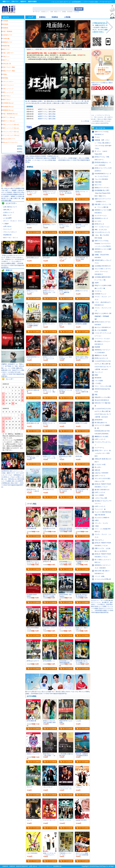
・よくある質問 (7, 218)
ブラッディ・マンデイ (101, 523)
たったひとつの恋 (100, 464)
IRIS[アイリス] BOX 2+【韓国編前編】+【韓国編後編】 (103, 316)
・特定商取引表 (7, 235)
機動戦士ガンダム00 (101, 355)
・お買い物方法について (9, 207)
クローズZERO (99, 495)
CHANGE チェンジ (100, 294)
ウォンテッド (99, 372)
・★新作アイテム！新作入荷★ (46, 109)
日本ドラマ (15, 2)
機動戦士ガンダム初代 (101, 437)
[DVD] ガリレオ (99, 224)
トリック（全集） (100, 576)
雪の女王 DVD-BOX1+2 (102, 400)
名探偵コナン (45, 12)
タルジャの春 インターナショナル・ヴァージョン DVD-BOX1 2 (103, 272)
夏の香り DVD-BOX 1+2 (102, 490)
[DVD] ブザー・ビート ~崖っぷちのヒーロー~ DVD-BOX (103, 453)
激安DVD (25, 866)
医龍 (96, 395)
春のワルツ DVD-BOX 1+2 (103, 327)
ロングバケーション (101, 216)
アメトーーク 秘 (100, 509)
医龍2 (96, 375)
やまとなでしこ (99, 540)
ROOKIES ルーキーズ (101, 218)
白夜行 (97, 520)
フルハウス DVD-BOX (101, 179)
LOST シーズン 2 (100, 506)
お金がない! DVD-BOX (101, 473)
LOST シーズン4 (100, 492)
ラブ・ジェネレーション (102, 227)
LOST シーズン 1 (100, 476)
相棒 (52, 12)
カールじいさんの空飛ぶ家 (103, 579)
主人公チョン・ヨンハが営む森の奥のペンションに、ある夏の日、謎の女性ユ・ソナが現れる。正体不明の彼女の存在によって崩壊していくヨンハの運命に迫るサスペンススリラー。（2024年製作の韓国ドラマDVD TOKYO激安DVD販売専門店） (102, 606)
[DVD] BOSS (99, 420)
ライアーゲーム (99, 448)
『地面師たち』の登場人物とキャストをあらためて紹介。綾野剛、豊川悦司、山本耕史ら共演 (54, 49)
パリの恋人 (98, 383)
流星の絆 (97, 470)
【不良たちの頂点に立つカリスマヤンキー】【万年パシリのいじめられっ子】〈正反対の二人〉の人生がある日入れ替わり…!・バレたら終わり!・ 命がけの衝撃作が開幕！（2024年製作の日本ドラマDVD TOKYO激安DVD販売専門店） (13, 261)
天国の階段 (98, 182)
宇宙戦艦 (76, 12)
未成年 (97, 283)
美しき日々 (98, 467)
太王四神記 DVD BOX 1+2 (103, 266)
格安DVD (23, 2)
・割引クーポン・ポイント (10, 238)
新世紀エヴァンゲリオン (102, 188)
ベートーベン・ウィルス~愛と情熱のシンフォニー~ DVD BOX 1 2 (102, 341)
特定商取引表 (57, 866)
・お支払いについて (8, 212)
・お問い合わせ (7, 226)
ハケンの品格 (99, 381)
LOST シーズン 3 (100, 439)
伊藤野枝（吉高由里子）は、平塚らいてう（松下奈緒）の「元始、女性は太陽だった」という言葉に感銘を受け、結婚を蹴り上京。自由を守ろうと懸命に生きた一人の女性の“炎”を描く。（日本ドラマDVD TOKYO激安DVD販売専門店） (13, 370)
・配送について (7, 215)
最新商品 (20, 149)
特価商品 (20, 152)
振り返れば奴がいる (101, 423)
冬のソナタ (98, 185)
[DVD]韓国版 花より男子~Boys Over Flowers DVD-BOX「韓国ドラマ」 (103, 193)
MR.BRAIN (98, 378)
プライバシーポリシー (45, 866)
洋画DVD (12, 866)
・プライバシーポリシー (9, 232)
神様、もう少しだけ (101, 230)
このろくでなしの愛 (101, 498)
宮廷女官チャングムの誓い (103, 397)
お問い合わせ (33, 866)
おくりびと (98, 221)
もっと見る (85, 121)
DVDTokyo (96, 866)
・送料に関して (7, 210)
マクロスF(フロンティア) (102, 232)
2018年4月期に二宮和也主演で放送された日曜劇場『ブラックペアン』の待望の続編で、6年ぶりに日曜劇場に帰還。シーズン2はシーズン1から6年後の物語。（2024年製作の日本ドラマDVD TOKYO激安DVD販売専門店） (57, 160)
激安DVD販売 (32, 2)
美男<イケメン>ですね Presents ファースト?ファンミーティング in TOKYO (103, 244)
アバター (97, 137)
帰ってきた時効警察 (101, 330)
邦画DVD (5, 866)
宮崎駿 (64, 12)
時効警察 (97, 347)
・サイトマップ (7, 229)
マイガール (98, 291)
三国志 (97, 526)
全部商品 (20, 146)
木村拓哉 (70, 12)
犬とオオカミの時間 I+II (102, 518)
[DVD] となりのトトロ (101, 358)
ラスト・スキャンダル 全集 (103, 386)
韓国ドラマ (6, 2)
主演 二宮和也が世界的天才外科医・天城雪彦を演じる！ (42, 156)
